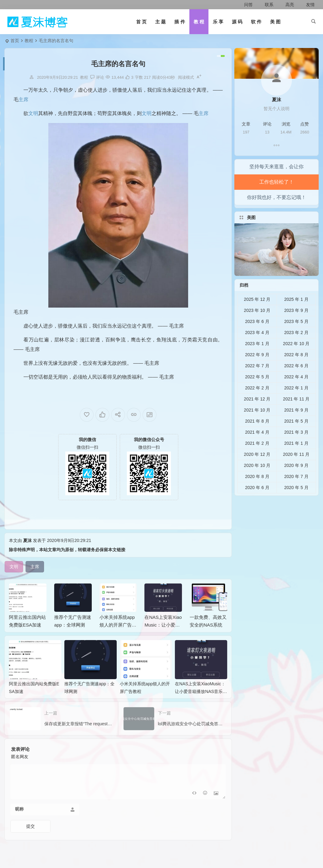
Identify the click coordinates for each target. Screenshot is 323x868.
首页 (15, 41)
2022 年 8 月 (296, 368)
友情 (307, 5)
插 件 (180, 22)
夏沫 (27, 554)
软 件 (256, 22)
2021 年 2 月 (257, 457)
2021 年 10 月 (257, 424)
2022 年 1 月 (296, 401)
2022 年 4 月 (296, 390)
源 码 (237, 22)
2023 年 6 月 (257, 335)
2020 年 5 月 (296, 501)
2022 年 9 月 (257, 368)
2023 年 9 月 (296, 324)
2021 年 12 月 (257, 412)
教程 (29, 41)
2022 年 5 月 (257, 390)
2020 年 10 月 (257, 479)
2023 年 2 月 (296, 346)
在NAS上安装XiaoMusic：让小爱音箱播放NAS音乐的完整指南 (201, 705)
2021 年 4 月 (257, 446)
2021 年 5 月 (296, 435)
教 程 (199, 22)
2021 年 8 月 (257, 435)
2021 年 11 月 (296, 412)
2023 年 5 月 (296, 335)
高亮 (286, 5)
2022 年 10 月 (296, 357)
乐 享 (218, 22)
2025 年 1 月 (296, 313)
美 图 (275, 22)
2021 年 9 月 (296, 424)
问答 (246, 5)
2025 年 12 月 (257, 313)
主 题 (160, 22)
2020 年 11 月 (296, 468)
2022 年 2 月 (257, 401)
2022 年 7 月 (257, 379)
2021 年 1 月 (296, 457)
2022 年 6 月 (296, 379)
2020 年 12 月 (257, 468)
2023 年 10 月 (257, 324)
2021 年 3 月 (296, 446)
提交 (30, 840)
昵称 (19, 823)
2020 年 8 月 (257, 490)
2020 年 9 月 (296, 479)
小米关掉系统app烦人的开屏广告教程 (118, 638)
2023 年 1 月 (257, 357)
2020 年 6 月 (257, 501)
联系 (266, 5)
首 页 (141, 22)
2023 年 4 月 (257, 346)
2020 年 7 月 (296, 490)
